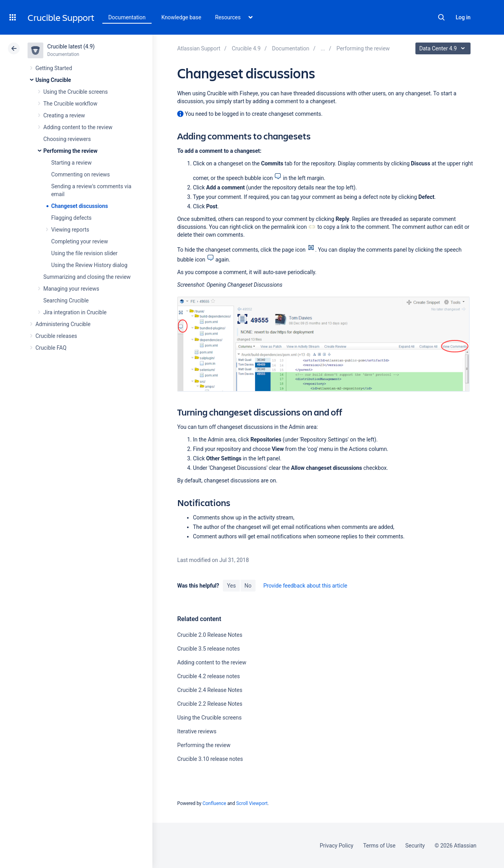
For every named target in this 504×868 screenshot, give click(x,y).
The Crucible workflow (70, 104)
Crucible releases (56, 336)
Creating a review (64, 115)
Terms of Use (379, 846)
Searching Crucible (66, 300)
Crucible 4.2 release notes (208, 676)
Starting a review (71, 163)
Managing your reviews (71, 289)
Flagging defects (71, 218)
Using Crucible (53, 80)
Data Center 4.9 (444, 48)
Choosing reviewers (67, 139)
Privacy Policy (336, 846)
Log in (463, 17)
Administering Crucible (63, 324)
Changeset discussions (80, 206)
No (248, 586)
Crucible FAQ (51, 348)
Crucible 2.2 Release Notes (210, 704)
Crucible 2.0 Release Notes (210, 635)
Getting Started (54, 68)
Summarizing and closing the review (87, 277)
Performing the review (70, 151)
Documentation (127, 17)
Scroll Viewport (252, 803)
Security (415, 846)
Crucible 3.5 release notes (208, 649)
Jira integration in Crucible (75, 312)
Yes (231, 586)
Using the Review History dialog (89, 265)
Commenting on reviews (81, 174)
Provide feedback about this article (305, 586)
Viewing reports (70, 230)
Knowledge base (182, 17)
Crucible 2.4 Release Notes (210, 690)
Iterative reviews (197, 731)
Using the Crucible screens (76, 92)
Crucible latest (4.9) (71, 46)
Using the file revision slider (84, 253)
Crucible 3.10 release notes (210, 759)
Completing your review (80, 241)
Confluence (214, 803)
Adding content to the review (78, 127)
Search (441, 17)
